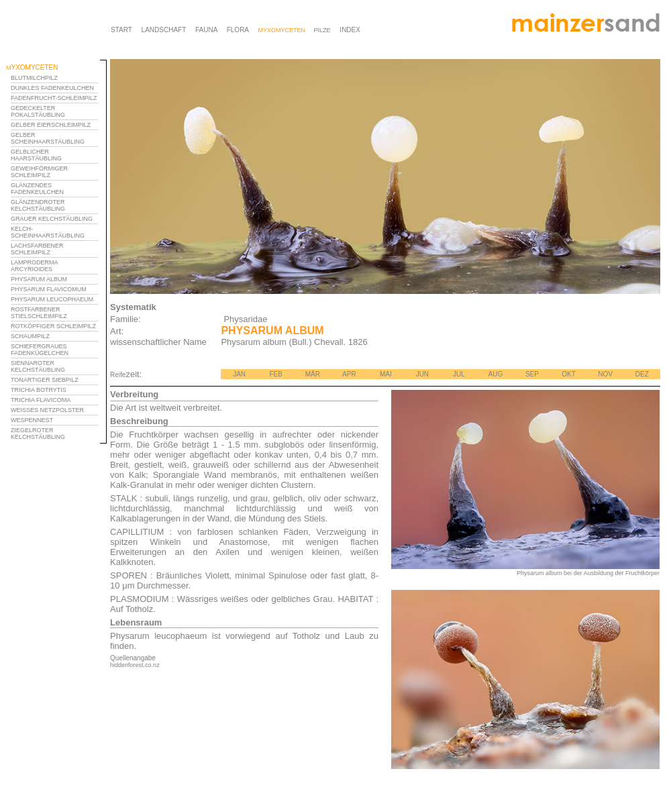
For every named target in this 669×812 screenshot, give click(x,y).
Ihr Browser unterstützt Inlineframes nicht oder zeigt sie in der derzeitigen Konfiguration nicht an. (56, 274)
